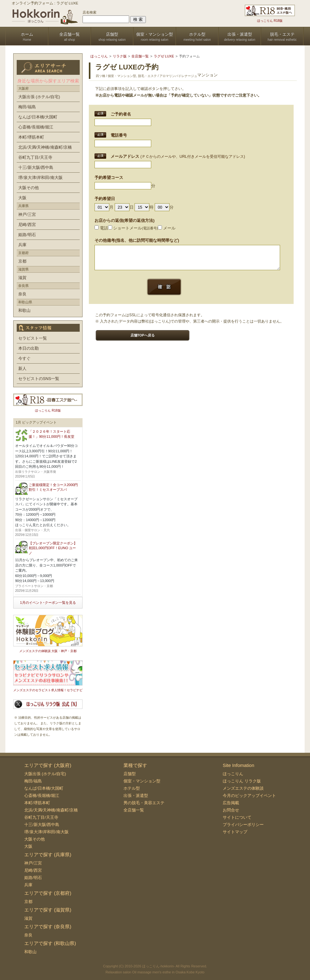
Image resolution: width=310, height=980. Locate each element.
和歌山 (24, 310)
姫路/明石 (27, 235)
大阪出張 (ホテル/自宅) (39, 97)
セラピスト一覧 (33, 338)
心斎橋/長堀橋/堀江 (36, 127)
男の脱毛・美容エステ (144, 803)
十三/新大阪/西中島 (36, 167)
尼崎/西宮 (27, 225)
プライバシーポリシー (243, 825)
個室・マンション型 (142, 781)
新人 (22, 368)
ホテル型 (132, 788)
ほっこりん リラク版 (242, 781)
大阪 (22, 198)
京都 (22, 261)
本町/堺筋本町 (31, 137)
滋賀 (22, 278)
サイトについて (237, 817)
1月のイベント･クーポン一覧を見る (48, 603)
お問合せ (231, 810)
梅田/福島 (27, 107)
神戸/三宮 (27, 214)
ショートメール (133, 228)
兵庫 (22, 245)
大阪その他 (29, 188)
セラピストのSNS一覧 (39, 379)
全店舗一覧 (134, 810)
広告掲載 (231, 803)
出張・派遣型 (136, 796)
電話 (101, 228)
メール (167, 228)
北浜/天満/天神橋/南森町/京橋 (45, 147)
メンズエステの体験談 (243, 788)
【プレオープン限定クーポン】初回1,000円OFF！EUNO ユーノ (53, 548)
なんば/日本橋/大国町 (38, 117)
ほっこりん (233, 774)
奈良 (22, 294)
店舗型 (130, 774)
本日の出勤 (29, 348)
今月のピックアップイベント (249, 796)
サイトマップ (235, 832)
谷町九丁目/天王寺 (35, 157)
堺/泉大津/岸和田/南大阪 (40, 178)
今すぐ (24, 358)
